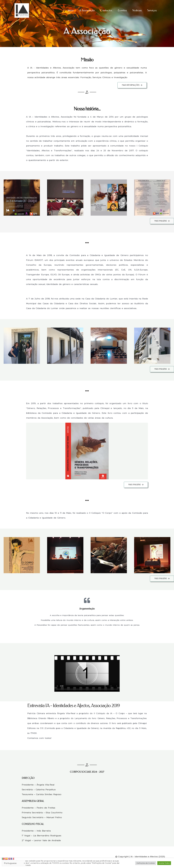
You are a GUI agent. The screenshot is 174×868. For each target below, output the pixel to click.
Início (71, 10)
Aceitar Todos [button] (164, 863)
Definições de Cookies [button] (146, 863)
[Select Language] (14, 863)
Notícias (137, 10)
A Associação (87, 10)
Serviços (152, 10)
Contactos (106, 10)
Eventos (122, 10)
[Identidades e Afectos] (22, 10)
